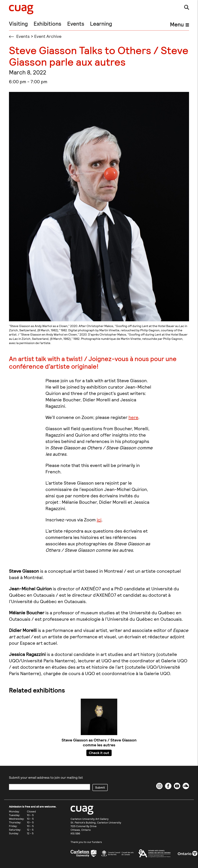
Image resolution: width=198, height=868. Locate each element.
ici (99, 520)
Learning (101, 23)
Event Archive (48, 36)
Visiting (18, 23)
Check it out (99, 753)
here (133, 417)
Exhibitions (47, 23)
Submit (100, 787)
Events (76, 23)
